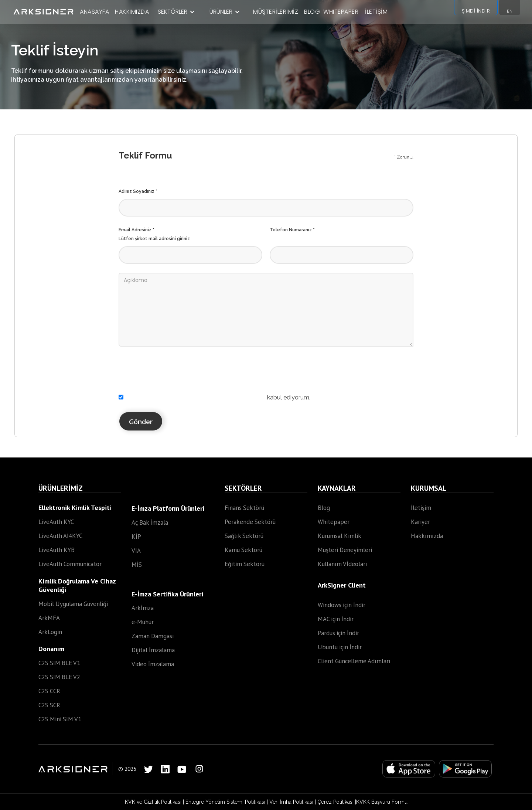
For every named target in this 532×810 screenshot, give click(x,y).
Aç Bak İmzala (150, 523)
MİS (137, 565)
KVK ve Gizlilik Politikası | (155, 802)
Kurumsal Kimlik (340, 536)
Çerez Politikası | (337, 802)
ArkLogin (50, 632)
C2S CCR (49, 691)
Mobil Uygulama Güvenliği (73, 604)
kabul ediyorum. (289, 397)
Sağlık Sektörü (244, 536)
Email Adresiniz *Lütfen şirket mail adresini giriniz (154, 234)
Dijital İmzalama (153, 650)
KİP (136, 537)
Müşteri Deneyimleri (345, 550)
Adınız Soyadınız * (138, 191)
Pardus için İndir (338, 633)
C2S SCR (49, 705)
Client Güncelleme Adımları (354, 661)
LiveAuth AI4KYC (60, 536)
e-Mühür (143, 622)
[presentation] (175, 365)
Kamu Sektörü (243, 550)
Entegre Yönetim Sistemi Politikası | (227, 802)
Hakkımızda (427, 536)
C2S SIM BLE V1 (59, 663)
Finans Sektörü (244, 508)
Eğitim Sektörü (245, 564)
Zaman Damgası (153, 636)
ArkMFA (49, 618)
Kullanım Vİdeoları (342, 564)
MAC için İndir (336, 619)
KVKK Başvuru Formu (382, 802)
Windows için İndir (342, 605)
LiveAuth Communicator (70, 564)
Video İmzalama (153, 664)
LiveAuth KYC (56, 522)
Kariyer (420, 522)
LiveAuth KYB (57, 550)
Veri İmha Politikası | (293, 802)
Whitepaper (334, 522)
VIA (136, 551)
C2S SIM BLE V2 (59, 677)
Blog (324, 508)
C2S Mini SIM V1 (60, 719)
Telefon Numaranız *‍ (292, 230)
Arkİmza (143, 608)
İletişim (421, 508)
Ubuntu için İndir (340, 647)
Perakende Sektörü (250, 522)
